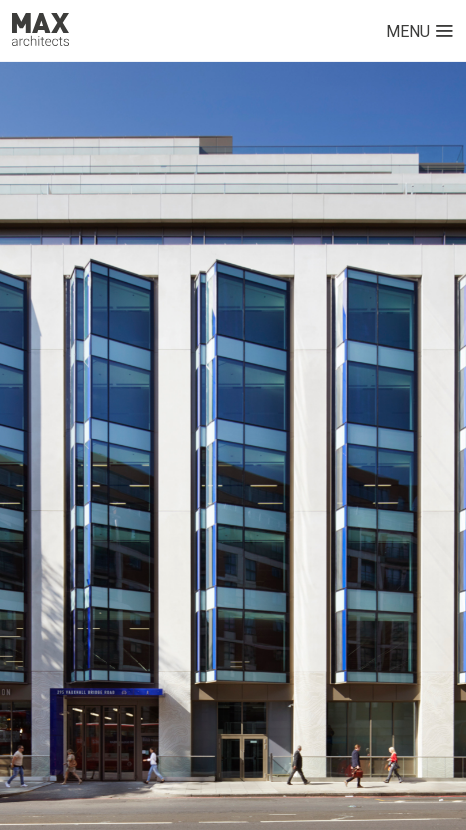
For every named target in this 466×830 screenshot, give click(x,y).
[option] (233, 446)
